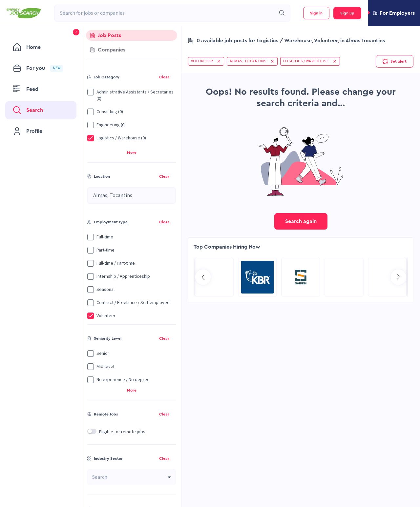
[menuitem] (41, 47)
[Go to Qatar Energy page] (344, 277)
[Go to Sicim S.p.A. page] (214, 277)
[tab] (132, 35)
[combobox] (165, 13)
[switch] (92, 431)
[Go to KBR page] (388, 277)
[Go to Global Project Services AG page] (301, 277)
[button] (394, 13)
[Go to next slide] (398, 277)
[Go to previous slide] (203, 277)
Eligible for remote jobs (122, 432)
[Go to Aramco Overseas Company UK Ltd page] (258, 277)
